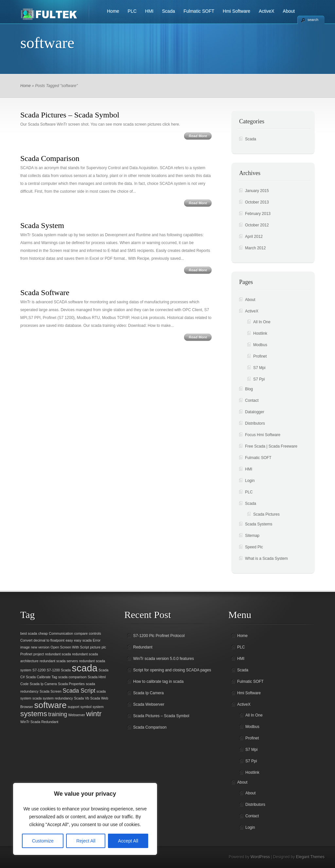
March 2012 (255, 248)
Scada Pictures (266, 514)
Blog (249, 389)
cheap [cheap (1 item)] (43, 633)
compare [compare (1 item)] (81, 633)
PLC (132, 11)
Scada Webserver (149, 704)
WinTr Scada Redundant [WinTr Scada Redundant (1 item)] (39, 722)
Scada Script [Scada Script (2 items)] (79, 691)
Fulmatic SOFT (199, 11)
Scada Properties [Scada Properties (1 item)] (71, 684)
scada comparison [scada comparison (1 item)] (72, 677)
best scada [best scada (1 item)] (29, 633)
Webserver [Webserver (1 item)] (77, 715)
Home (113, 11)
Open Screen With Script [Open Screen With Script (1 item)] (70, 647)
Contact (252, 400)
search (313, 20)
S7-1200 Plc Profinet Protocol (159, 636)
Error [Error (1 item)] (97, 640)
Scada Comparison (50, 158)
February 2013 (258, 214)
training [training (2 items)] (58, 714)
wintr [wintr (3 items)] (94, 714)
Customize (43, 841)
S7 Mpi (259, 368)
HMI (150, 11)
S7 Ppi (259, 379)
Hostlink (260, 333)
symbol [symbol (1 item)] (86, 707)
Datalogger (255, 412)
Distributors (255, 423)
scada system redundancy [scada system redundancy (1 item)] (53, 698)
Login (250, 481)
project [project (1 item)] (39, 654)
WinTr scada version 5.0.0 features (164, 659)
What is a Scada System (266, 558)
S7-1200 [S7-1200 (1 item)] (39, 670)
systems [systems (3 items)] (34, 714)
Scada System (42, 225)
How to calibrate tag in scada (158, 682)
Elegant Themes (310, 857)
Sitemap (252, 536)
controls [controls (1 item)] (95, 633)
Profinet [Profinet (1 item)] (26, 654)
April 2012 (254, 237)
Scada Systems (259, 524)
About (289, 11)
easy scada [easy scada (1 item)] (83, 640)
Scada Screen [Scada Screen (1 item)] (51, 691)
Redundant (143, 647)
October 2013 (257, 202)
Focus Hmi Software (263, 435)
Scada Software (45, 292)
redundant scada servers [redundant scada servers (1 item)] (59, 661)
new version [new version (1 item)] (40, 647)
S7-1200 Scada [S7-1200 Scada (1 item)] (59, 670)
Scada (168, 11)
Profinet (260, 356)
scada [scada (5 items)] (85, 668)
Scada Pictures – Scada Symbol (70, 115)
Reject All (86, 841)
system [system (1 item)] (98, 707)
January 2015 (257, 191)
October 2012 (257, 225)
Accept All (128, 841)
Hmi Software (237, 11)
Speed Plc (254, 547)
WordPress (260, 857)
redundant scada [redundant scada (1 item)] (58, 654)
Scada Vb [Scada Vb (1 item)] (81, 698)
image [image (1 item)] (25, 647)
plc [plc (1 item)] (104, 647)
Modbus (260, 345)
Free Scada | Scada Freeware (271, 446)
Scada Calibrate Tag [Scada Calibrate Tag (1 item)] (42, 677)
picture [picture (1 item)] (95, 647)
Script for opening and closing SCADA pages (172, 670)
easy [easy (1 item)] (69, 640)
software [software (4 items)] (50, 705)
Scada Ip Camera (148, 693)
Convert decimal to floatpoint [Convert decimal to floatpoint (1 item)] (42, 640)
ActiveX (266, 11)
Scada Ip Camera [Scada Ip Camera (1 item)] (43, 684)
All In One (262, 322)
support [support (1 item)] (74, 707)
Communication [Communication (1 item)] (61, 633)
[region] (85, 819)
